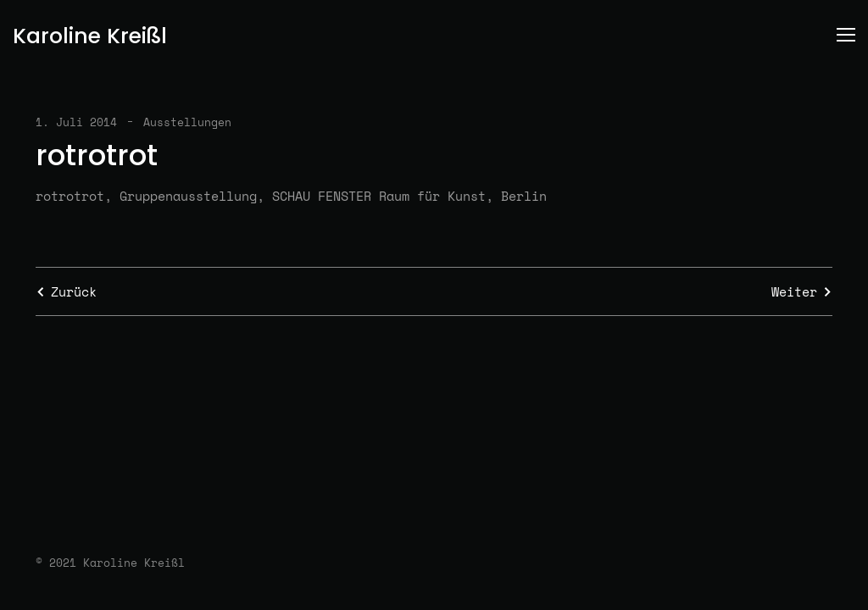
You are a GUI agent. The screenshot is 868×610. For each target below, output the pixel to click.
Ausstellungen (187, 122)
